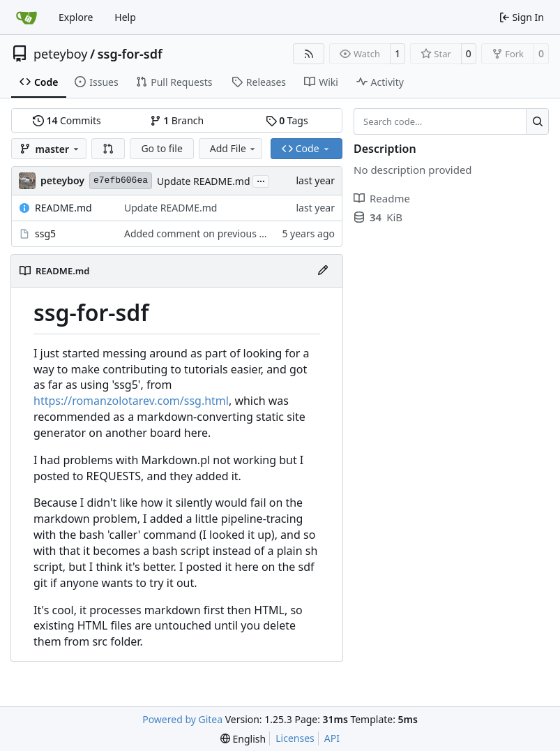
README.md (63, 208)
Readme (382, 198)
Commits (67, 120)
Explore (76, 17)
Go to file (161, 148)
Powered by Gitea (182, 719)
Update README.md (204, 181)
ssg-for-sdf (130, 54)
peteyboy (60, 54)
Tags (287, 120)
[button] (108, 149)
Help (125, 17)
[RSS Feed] (309, 54)
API (332, 738)
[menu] (243, 739)
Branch (177, 120)
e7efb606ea (121, 180)
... (261, 180)
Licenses (295, 738)
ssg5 (45, 233)
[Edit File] (323, 271)
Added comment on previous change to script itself (241, 233)
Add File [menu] (234, 148)
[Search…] (537, 121)
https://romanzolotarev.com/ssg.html (131, 401)
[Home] (27, 17)
